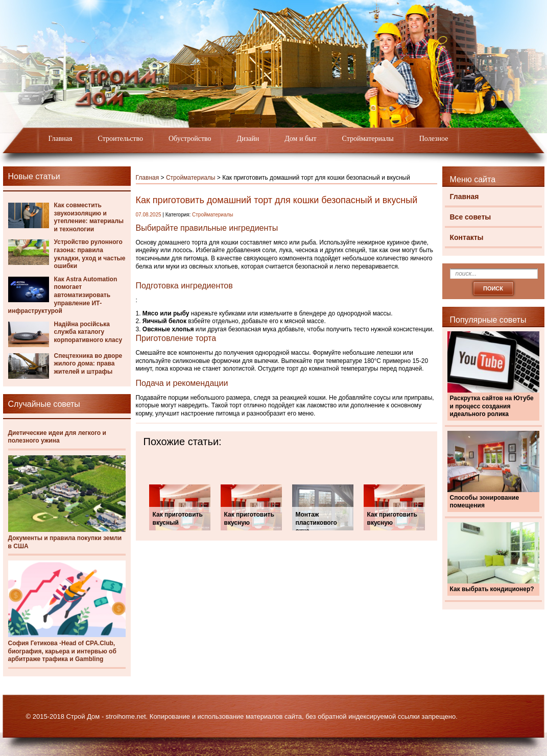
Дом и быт (300, 139)
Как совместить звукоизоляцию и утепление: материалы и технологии (89, 217)
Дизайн (248, 139)
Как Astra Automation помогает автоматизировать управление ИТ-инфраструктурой (63, 295)
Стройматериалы (368, 139)
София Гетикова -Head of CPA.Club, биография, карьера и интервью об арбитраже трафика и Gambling (62, 651)
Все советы (471, 217)
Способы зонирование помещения (485, 502)
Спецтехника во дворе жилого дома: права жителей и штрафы (88, 364)
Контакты (467, 237)
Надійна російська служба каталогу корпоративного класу (88, 332)
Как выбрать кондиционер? (492, 589)
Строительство (121, 139)
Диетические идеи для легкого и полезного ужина (57, 437)
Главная (61, 139)
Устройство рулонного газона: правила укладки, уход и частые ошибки (90, 254)
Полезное (434, 139)
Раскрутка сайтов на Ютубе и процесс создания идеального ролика (492, 406)
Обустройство (190, 139)
